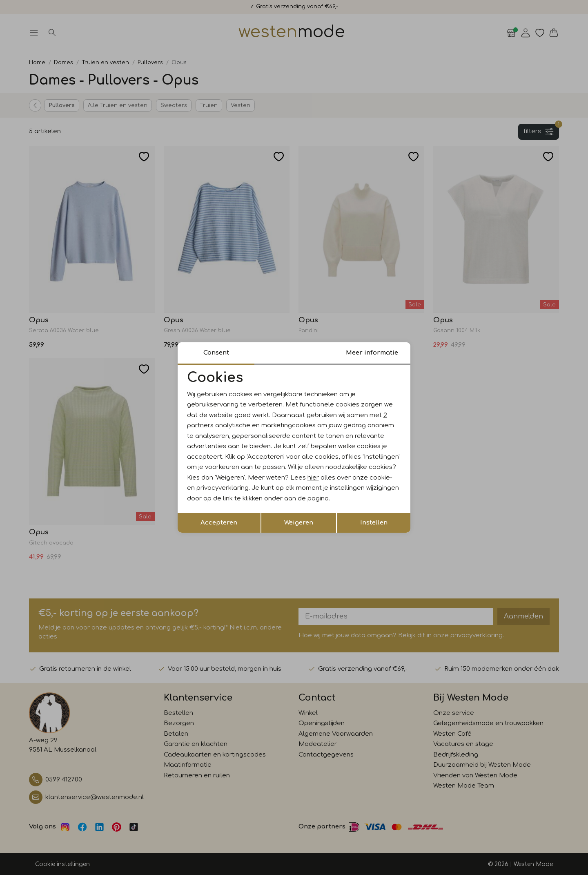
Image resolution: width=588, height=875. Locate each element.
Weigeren (299, 523)
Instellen (374, 523)
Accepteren (219, 523)
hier (313, 478)
